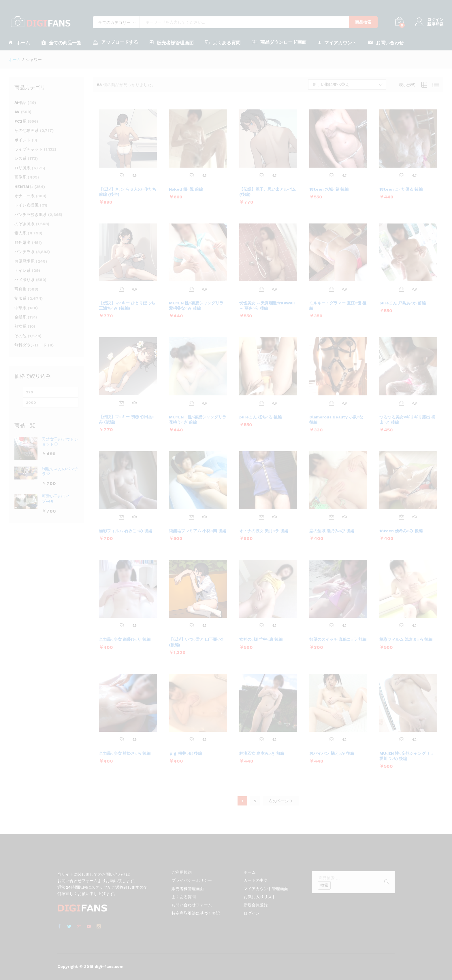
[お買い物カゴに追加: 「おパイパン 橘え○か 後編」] (332, 740)
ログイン (429, 20)
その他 (20, 336)
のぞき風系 (25, 224)
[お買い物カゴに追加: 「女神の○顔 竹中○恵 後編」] (261, 625)
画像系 (20, 177)
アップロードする (115, 42)
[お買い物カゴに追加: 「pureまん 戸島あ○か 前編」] (402, 289)
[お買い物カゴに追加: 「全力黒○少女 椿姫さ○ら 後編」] (121, 740)
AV (17, 112)
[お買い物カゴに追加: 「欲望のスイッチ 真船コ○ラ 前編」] (332, 625)
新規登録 (435, 24)
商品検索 (363, 22)
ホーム (19, 42)
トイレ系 (22, 270)
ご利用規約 (182, 872)
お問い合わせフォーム (192, 905)
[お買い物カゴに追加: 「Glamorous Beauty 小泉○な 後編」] (332, 403)
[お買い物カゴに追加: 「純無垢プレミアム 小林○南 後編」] (191, 517)
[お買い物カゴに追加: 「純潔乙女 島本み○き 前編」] (261, 740)
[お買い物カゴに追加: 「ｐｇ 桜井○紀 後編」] (191, 740)
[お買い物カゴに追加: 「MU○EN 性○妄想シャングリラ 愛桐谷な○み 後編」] (191, 289)
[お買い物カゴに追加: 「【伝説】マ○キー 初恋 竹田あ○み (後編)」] (121, 403)
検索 (324, 885)
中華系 (20, 308)
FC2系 (20, 121)
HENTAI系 (24, 187)
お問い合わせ (386, 42)
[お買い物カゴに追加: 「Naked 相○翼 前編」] (191, 175)
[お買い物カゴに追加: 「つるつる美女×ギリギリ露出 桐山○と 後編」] (402, 403)
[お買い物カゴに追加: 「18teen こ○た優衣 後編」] (402, 175)
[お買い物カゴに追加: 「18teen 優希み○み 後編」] (402, 517)
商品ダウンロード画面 (279, 42)
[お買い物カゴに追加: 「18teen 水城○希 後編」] (332, 175)
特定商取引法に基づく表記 (196, 913)
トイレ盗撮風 (27, 205)
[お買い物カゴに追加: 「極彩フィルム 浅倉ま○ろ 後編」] (402, 625)
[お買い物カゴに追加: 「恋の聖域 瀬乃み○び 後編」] (332, 517)
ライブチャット (29, 149)
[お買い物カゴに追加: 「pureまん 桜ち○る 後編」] (261, 403)
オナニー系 (25, 196)
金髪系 (20, 317)
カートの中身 (256, 880)
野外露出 (22, 242)
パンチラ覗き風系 (31, 215)
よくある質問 (223, 42)
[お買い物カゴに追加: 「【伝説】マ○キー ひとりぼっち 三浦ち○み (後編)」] (121, 289)
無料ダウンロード (31, 345)
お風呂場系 (25, 261)
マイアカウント (337, 42)
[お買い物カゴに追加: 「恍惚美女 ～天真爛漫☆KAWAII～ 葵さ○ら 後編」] (261, 289)
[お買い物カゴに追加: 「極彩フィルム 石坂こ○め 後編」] (121, 517)
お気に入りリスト (260, 897)
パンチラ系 (25, 252)
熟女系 (20, 326)
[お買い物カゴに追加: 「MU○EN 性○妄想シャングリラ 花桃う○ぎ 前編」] (191, 403)
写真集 (20, 289)
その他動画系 (27, 130)
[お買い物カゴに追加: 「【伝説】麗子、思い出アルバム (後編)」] (261, 175)
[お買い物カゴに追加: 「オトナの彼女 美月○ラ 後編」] (261, 517)
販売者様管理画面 (172, 42)
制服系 (20, 298)
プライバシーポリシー (192, 880)
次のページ (281, 801)
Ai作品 (20, 103)
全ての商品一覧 (61, 42)
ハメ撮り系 (25, 280)
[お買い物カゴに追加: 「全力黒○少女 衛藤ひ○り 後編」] (121, 625)
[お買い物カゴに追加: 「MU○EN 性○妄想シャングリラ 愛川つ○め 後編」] (402, 740)
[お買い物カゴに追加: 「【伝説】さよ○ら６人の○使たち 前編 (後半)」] (121, 175)
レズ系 (20, 158)
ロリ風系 (22, 168)
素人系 (20, 233)
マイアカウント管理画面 (266, 889)
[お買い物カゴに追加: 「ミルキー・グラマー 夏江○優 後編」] (332, 289)
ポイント (22, 140)
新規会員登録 (256, 905)
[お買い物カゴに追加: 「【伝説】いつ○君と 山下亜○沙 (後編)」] (191, 625)
